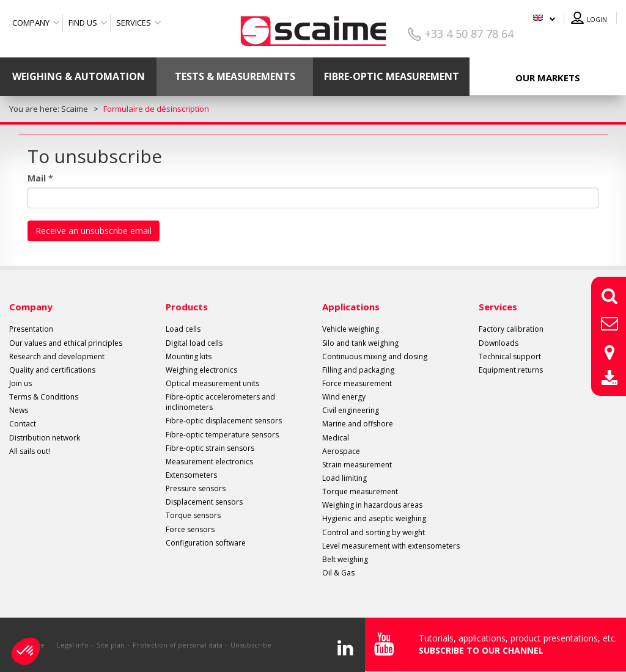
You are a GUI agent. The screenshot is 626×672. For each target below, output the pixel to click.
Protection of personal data (178, 645)
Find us (83, 23)
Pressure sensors (196, 488)
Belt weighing (345, 559)
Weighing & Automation (79, 76)
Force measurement (357, 383)
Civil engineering (351, 410)
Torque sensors (193, 515)
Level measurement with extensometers (391, 546)
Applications (351, 307)
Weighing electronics (201, 370)
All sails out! (30, 451)
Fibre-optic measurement (392, 76)
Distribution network (45, 438)
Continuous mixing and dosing (375, 356)
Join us (20, 383)
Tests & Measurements (235, 76)
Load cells (183, 329)
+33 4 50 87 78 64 (469, 34)
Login (597, 20)
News (19, 410)
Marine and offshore (358, 424)
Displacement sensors (204, 502)
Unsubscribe (251, 645)
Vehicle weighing (351, 329)
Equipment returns (511, 370)
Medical (336, 438)
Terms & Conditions (44, 397)
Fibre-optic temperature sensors (222, 435)
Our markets (548, 78)
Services (134, 23)
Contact (23, 424)
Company (31, 23)
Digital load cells (194, 343)
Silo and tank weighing (360, 343)
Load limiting (344, 478)
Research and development (57, 356)
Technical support (510, 356)
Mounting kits (189, 356)
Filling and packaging (358, 370)
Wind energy (344, 397)
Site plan (111, 645)
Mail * (40, 178)
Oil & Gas (338, 573)
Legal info (73, 645)
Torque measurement (360, 491)
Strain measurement (357, 465)
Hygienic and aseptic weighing (374, 518)
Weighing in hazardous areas (372, 505)
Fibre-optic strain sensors (210, 448)
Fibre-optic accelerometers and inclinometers (220, 402)
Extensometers (191, 475)
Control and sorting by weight (374, 532)
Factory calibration (511, 329)
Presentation (31, 329)
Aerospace (341, 451)
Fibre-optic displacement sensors (224, 421)
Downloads (499, 343)
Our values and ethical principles (66, 343)
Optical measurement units (212, 383)
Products (187, 307)
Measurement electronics (209, 462)
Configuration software (206, 543)
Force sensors (190, 529)
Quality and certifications (52, 370)
